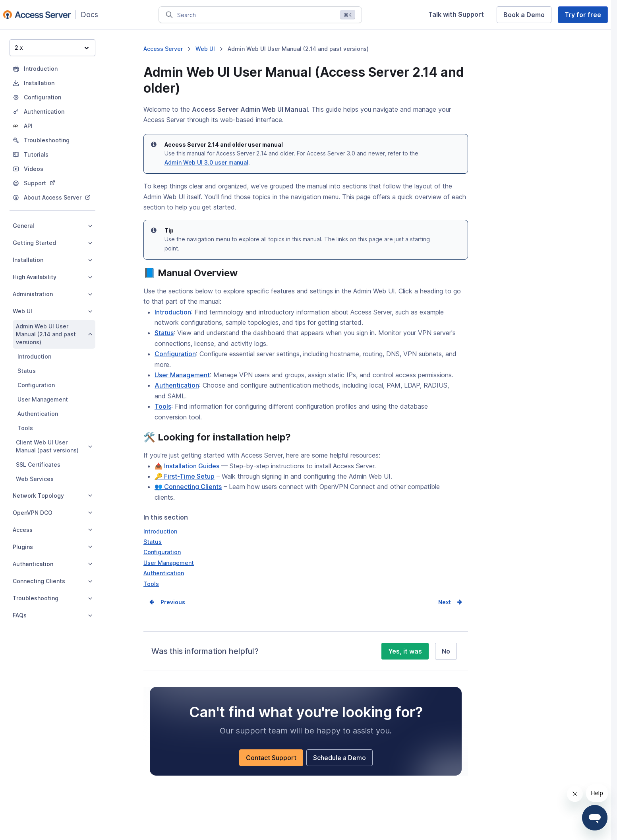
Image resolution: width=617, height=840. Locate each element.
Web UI (52, 311)
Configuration (36, 385)
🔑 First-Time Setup (185, 476)
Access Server (163, 49)
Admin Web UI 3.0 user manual (206, 162)
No (446, 651)
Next (445, 602)
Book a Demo (524, 15)
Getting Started (52, 243)
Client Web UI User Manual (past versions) (54, 446)
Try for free (583, 15)
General (52, 226)
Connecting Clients (52, 581)
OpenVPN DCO (52, 513)
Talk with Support (456, 14)
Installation (52, 260)
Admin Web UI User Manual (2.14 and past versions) (54, 334)
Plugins (52, 547)
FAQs (52, 615)
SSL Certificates (38, 465)
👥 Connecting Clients (188, 487)
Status (27, 371)
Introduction (34, 356)
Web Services (35, 479)
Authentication (38, 414)
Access (52, 530)
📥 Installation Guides (187, 466)
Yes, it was (405, 651)
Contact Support (271, 758)
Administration (52, 294)
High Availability (52, 277)
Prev (167, 602)
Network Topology (52, 496)
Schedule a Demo (339, 758)
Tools (25, 428)
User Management (43, 399)
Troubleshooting (52, 598)
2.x (52, 48)
